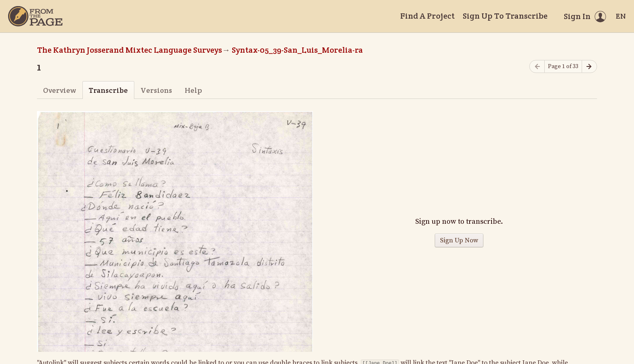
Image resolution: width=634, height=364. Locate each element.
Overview (59, 90)
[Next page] (589, 67)
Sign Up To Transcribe (505, 16)
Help (193, 90)
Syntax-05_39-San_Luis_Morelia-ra (297, 50)
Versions (156, 90)
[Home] (35, 16)
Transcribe (108, 90)
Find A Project (427, 16)
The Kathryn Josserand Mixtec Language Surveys (129, 50)
